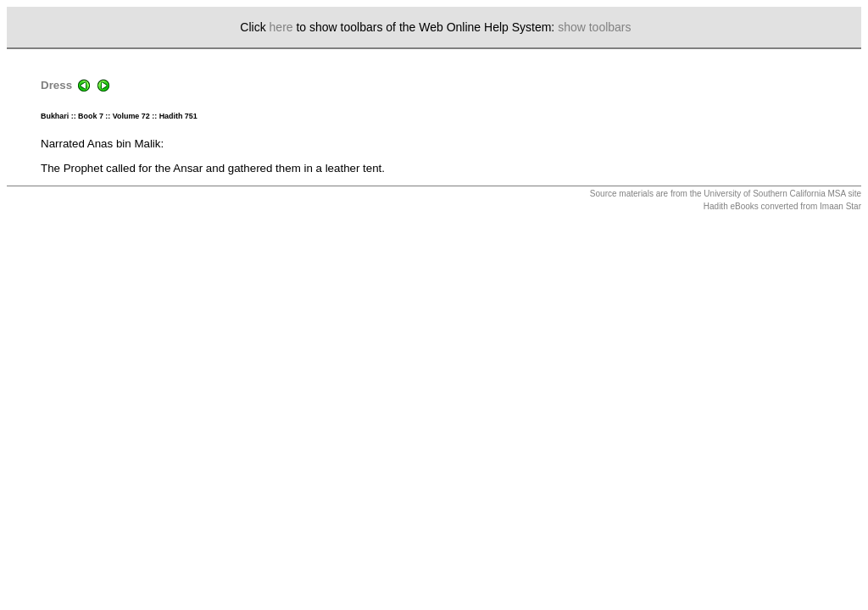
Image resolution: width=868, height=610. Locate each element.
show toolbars (594, 27)
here (281, 27)
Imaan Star (840, 206)
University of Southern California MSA (774, 194)
